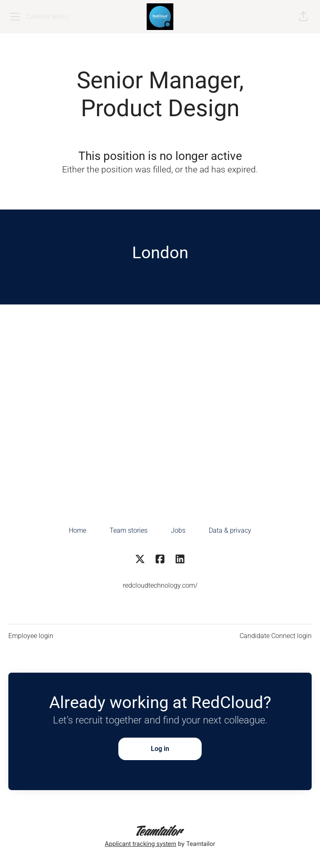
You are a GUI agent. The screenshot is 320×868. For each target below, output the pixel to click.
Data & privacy (230, 530)
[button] (303, 17)
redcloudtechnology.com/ (160, 585)
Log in (160, 749)
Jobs (178, 530)
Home (77, 530)
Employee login (31, 636)
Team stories (129, 530)
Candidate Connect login (276, 636)
